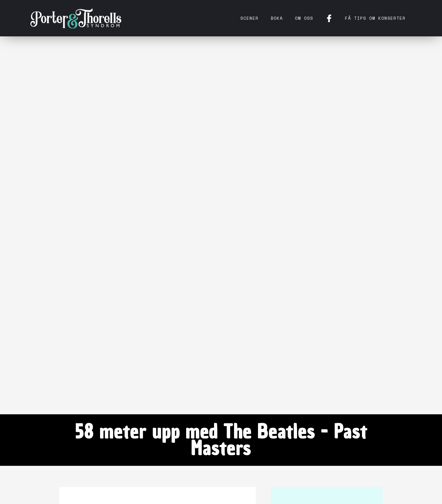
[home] (76, 18)
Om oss (304, 18)
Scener (249, 18)
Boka (277, 18)
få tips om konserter (375, 18)
